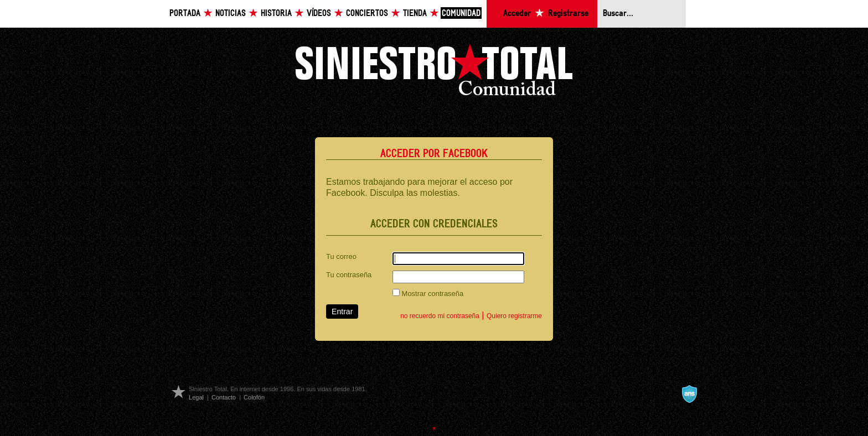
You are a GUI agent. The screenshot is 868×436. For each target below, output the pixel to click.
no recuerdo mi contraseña (440, 316)
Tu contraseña (349, 275)
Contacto (224, 397)
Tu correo (341, 256)
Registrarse (568, 14)
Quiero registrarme (514, 316)
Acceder (517, 14)
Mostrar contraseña (428, 293)
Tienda (415, 14)
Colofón (254, 397)
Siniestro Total (434, 73)
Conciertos (367, 14)
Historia (276, 14)
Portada (185, 14)
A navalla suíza (689, 394)
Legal (196, 397)
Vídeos (319, 14)
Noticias (231, 14)
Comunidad (461, 14)
